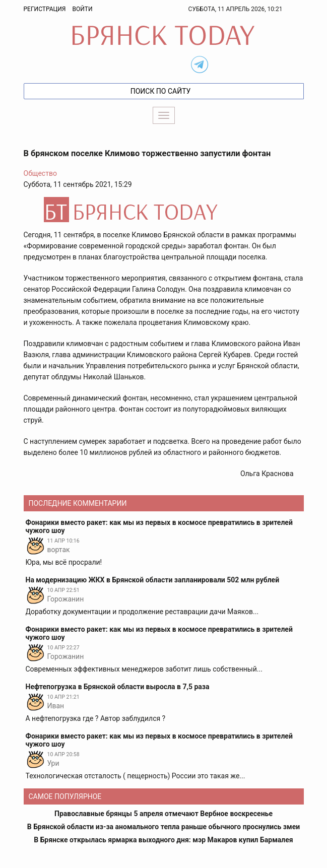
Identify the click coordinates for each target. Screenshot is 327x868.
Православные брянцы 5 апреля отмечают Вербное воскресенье (163, 814)
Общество (40, 173)
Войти (82, 9)
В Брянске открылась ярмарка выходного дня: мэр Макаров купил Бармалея (163, 840)
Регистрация (45, 9)
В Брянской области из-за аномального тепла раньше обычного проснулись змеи (163, 827)
